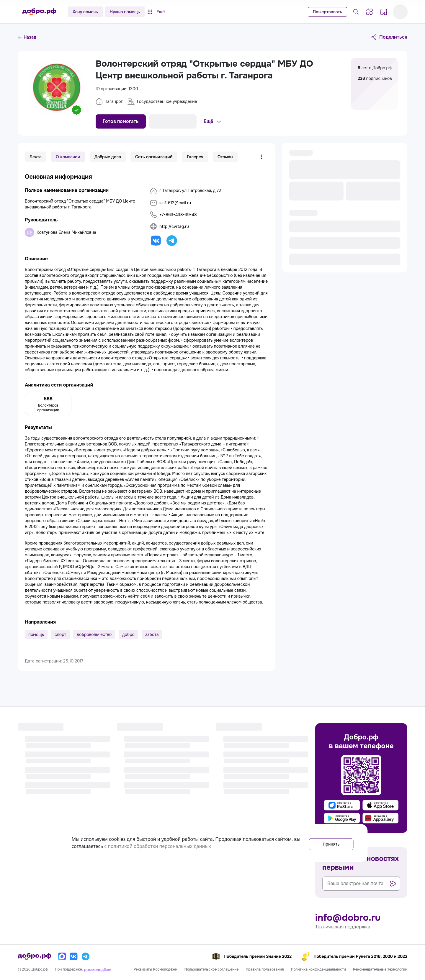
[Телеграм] (86, 956)
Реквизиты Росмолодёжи (155, 969)
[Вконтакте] (74, 956)
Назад (27, 37)
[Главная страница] (39, 12)
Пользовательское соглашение (212, 969)
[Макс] (62, 956)
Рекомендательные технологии (380, 969)
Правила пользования (265, 969)
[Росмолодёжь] (98, 969)
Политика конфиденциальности (319, 969)
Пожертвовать (327, 12)
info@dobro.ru (348, 918)
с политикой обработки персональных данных (184, 846)
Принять (327, 843)
